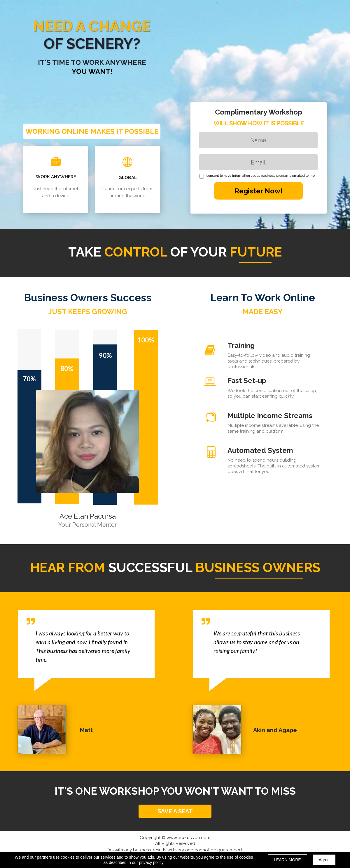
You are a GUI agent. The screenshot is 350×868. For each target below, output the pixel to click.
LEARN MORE (287, 860)
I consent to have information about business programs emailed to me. (260, 176)
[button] (175, 811)
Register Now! (258, 191)
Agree (324, 860)
